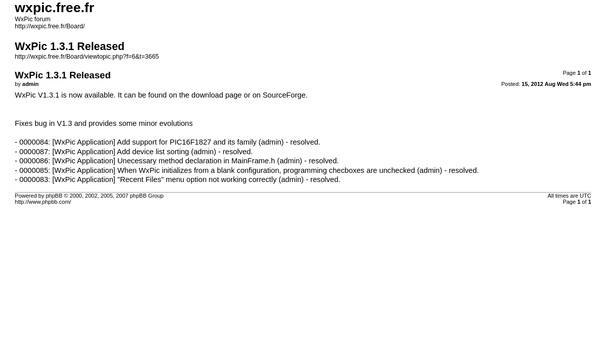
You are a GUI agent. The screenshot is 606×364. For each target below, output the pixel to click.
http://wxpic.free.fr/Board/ (50, 26)
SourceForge (284, 95)
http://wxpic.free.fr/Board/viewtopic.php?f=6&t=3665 (87, 57)
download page (217, 95)
